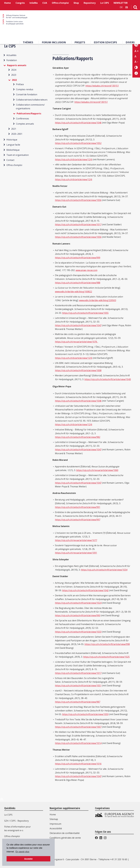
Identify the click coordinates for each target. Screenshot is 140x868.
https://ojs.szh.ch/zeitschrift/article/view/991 (78, 507)
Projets (80, 42)
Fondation (12, 60)
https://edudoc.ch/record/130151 (102, 86)
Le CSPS (105, 3)
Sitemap (54, 819)
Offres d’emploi (12, 836)
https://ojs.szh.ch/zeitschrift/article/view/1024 (78, 603)
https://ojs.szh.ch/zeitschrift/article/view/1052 (78, 143)
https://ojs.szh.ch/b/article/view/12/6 (74, 159)
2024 (14, 70)
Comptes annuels (25, 124)
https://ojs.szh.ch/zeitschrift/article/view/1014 (78, 743)
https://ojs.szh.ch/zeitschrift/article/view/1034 (104, 570)
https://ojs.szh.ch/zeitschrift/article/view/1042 (85, 590)
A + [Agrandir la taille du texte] (137, 51)
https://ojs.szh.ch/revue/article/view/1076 (77, 342)
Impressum (55, 824)
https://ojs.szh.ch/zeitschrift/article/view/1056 (78, 200)
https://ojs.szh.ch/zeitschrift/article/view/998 (107, 644)
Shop (76, 3)
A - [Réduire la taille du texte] (136, 62)
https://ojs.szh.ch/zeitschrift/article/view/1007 (78, 727)
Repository (90, 3)
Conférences (22, 119)
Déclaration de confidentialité (65, 833)
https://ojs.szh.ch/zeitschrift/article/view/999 (78, 258)
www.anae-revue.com (86, 270)
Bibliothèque (13, 150)
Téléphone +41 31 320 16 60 (113, 859)
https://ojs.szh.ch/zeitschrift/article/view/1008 (78, 370)
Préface (20, 84)
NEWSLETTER (121, 3)
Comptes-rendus (25, 89)
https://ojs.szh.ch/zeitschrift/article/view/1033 (78, 632)
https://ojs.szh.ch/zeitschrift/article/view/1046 (78, 123)
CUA (45, 3)
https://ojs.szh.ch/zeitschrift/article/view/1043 (108, 379)
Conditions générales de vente (65, 838)
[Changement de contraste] (136, 67)
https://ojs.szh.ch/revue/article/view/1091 (76, 553)
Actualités (11, 55)
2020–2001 (17, 134)
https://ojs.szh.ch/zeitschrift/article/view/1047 (78, 325)
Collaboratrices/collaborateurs (32, 100)
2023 (14, 75)
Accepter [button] (28, 859)
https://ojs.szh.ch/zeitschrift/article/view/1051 (78, 686)
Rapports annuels (17, 65)
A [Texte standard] (135, 56)
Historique (12, 140)
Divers (130, 42)
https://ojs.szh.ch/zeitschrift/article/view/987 (78, 702)
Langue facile (13, 145)
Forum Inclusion (54, 42)
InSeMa (34, 3)
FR (127, 7)
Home (8, 3)
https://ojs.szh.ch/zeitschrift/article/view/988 (78, 283)
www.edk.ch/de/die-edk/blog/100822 (73, 292)
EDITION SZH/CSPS (105, 42)
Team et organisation (18, 155)
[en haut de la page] (2, 800)
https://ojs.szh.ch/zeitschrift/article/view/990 (78, 615)
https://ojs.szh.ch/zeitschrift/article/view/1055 (85, 313)
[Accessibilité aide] (136, 73)
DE (121, 7)
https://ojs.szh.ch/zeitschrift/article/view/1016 (78, 764)
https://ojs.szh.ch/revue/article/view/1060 (97, 470)
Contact (10, 160)
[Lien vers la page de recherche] (135, 8)
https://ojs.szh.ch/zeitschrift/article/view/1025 (106, 657)
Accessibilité (56, 828)
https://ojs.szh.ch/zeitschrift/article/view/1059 (85, 714)
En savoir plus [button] (22, 852)
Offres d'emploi (60, 3)
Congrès (20, 3)
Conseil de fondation (27, 94)
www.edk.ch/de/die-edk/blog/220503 (98, 300)
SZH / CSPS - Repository (16, 821)
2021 (14, 129)
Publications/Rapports (29, 113)
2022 (14, 80)
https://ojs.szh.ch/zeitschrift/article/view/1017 (78, 224)
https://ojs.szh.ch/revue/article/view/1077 (76, 540)
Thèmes (28, 42)
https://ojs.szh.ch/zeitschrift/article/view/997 (78, 520)
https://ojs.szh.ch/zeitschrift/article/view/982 (78, 437)
